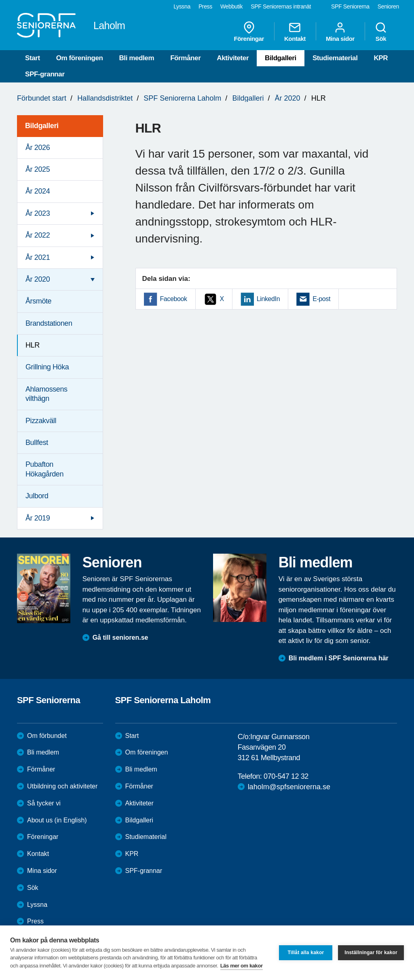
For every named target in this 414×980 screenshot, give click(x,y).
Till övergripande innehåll (0, 0)
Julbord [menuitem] (37, 496)
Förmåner (185, 58)
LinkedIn (268, 299)
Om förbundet (47, 736)
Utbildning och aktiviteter (62, 786)
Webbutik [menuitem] (231, 6)
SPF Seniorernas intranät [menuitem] (281, 6)
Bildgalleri (281, 58)
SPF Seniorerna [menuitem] (350, 6)
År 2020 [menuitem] (38, 279)
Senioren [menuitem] (388, 6)
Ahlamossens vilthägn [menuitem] (46, 394)
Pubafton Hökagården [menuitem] (44, 469)
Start (33, 58)
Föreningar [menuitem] (249, 32)
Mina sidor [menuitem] (340, 32)
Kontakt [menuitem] (295, 32)
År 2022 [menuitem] (38, 235)
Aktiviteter (233, 58)
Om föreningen (80, 58)
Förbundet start (42, 98)
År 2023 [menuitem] (38, 213)
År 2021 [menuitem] (38, 257)
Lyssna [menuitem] (182, 6)
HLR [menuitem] (33, 345)
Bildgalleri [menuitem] (42, 126)
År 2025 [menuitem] (38, 169)
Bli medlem (136, 58)
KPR (381, 58)
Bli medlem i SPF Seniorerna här (339, 658)
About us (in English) (57, 820)
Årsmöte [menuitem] (38, 301)
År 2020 (288, 98)
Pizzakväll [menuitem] (41, 421)
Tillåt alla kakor (306, 953)
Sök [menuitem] (381, 32)
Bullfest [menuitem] (37, 443)
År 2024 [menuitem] (38, 191)
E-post (321, 299)
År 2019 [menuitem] (38, 518)
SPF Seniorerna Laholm (182, 98)
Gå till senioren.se (120, 638)
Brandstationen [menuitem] (49, 323)
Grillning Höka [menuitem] (47, 367)
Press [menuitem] (205, 6)
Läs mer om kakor (242, 966)
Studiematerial (335, 58)
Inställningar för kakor (371, 953)
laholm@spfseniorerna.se (289, 787)
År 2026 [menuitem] (38, 148)
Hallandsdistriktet (105, 98)
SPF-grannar (45, 74)
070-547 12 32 (286, 776)
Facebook (174, 299)
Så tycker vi (44, 803)
